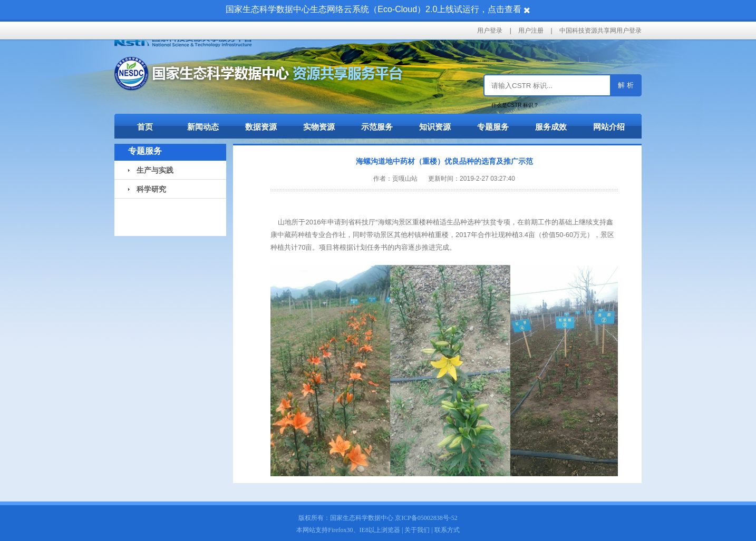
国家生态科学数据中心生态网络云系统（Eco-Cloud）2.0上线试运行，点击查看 (374, 9)
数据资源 (261, 127)
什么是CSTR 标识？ (515, 105)
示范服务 (377, 127)
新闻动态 (203, 127)
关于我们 (417, 530)
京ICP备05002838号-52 (426, 518)
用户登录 (490, 31)
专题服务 (493, 127)
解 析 (626, 85)
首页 (145, 127)
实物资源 (319, 127)
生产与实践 (151, 170)
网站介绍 (609, 127)
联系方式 (447, 530)
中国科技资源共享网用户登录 (600, 31)
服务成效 (551, 127)
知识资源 (435, 127)
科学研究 (147, 189)
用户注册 (531, 31)
